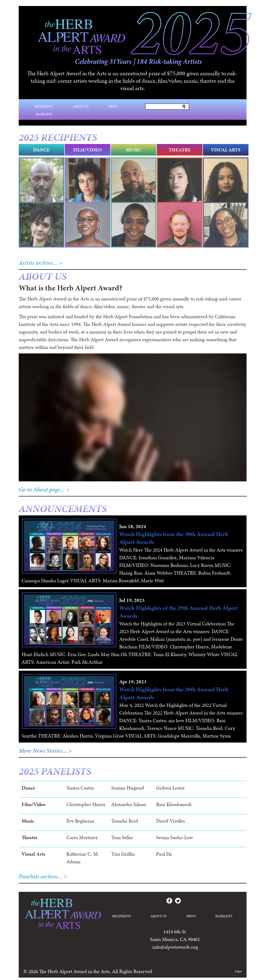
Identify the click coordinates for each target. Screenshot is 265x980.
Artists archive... (38, 263)
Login (238, 971)
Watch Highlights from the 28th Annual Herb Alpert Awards (174, 693)
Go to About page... (42, 489)
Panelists (44, 114)
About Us (81, 107)
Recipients (44, 107)
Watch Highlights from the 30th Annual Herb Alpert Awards (174, 538)
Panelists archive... (40, 876)
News (113, 107)
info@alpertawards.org (175, 947)
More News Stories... (43, 751)
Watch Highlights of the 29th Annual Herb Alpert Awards (179, 612)
